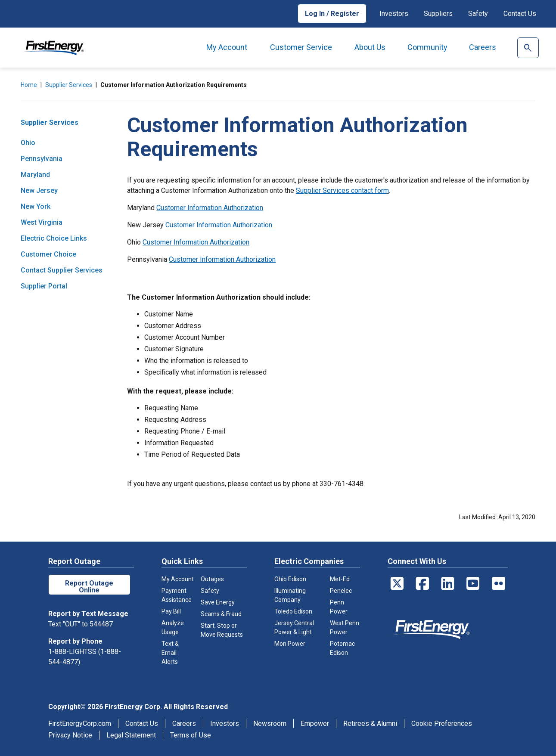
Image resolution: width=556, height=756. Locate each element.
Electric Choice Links (54, 238)
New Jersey (39, 191)
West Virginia (42, 222)
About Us (370, 47)
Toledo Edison (293, 611)
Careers (483, 47)
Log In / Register (332, 14)
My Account (227, 47)
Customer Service (301, 47)
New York (36, 206)
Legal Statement (131, 735)
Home (29, 85)
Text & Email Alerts (170, 653)
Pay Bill (171, 611)
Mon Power (290, 644)
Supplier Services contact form (342, 191)
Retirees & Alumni (370, 723)
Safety (478, 14)
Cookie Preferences (442, 723)
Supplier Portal (44, 286)
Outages (212, 579)
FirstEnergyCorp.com (80, 723)
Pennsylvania (42, 159)
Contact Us (520, 14)
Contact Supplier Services (62, 270)
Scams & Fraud (221, 614)
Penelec (341, 591)
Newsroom (270, 723)
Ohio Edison (290, 579)
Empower (315, 723)
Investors (394, 14)
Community (427, 47)
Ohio (28, 143)
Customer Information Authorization (210, 208)
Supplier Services (69, 85)
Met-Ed (340, 579)
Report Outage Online (89, 587)
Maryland (35, 175)
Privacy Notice (70, 735)
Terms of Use (191, 735)
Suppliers (438, 14)
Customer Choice (48, 254)
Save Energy (218, 602)
